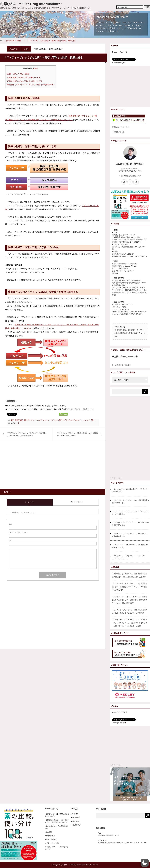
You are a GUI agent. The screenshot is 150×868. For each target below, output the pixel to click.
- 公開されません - (18, 532)
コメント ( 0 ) (30, 502)
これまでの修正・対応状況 (122, 365)
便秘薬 (19, 41)
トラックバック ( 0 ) (76, 502)
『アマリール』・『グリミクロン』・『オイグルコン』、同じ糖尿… (130, 513)
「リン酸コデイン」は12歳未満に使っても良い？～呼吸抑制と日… (130, 490)
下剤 (92, 420)
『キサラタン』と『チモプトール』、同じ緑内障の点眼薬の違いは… (130, 501)
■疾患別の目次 (50, 836)
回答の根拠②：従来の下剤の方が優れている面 (24, 81)
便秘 (12, 420)
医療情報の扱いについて (121, 127)
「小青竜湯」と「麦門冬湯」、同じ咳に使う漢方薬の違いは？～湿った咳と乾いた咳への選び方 (130, 575)
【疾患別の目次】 (118, 132)
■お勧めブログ (75, 825)
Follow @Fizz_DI (119, 63)
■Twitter (74, 814)
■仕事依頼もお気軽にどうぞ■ (130, 176)
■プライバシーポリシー (53, 843)
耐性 (25, 420)
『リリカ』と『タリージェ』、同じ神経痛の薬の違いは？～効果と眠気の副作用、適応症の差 (130, 611)
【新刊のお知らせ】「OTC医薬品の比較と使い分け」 (57, 815)
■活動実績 (49, 832)
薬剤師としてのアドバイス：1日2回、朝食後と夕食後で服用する (31, 85)
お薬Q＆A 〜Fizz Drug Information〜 (31, 4)
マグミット (54, 420)
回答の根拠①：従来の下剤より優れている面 (23, 78)
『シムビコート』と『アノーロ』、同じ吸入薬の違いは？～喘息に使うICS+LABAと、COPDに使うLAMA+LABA (130, 587)
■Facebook (75, 818)
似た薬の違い (11, 41)
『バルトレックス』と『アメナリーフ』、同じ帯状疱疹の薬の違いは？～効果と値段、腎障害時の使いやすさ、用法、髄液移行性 (130, 600)
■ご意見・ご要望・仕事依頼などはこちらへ (57, 848)
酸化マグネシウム (66, 420)
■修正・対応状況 (51, 839)
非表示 (35, 69)
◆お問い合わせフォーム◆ (125, 357)
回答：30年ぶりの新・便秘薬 (18, 74)
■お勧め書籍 (74, 821)
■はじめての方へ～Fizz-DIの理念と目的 (57, 827)
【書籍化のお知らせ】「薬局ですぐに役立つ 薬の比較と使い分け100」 (57, 821)
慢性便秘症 (19, 420)
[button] (145, 863)
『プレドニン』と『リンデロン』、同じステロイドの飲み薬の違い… (130, 535)
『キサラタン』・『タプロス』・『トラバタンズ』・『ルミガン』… (129, 557)
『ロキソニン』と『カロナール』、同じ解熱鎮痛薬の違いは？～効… (130, 546)
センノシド (86, 420)
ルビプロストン (44, 420)
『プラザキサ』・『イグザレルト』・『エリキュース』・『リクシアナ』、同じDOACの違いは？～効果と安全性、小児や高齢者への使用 (130, 623)
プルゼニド (77, 420)
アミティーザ (33, 420)
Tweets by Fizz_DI (119, 52)
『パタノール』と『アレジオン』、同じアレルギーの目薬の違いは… (130, 524)
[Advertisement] (29, 466)
